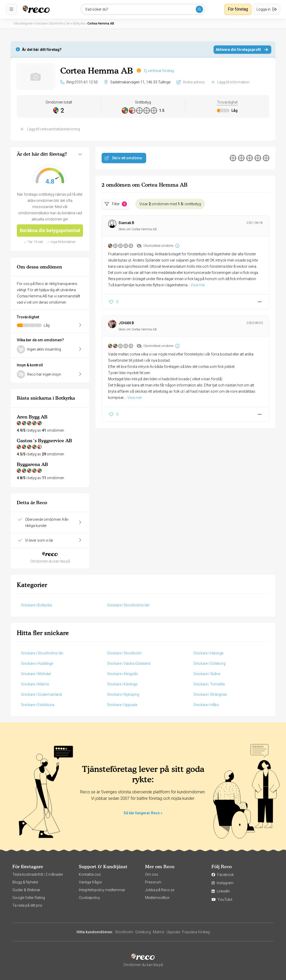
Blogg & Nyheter (25, 882)
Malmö (159, 932)
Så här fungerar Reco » (143, 813)
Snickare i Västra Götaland (129, 663)
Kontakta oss (90, 874)
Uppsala (173, 932)
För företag (238, 9)
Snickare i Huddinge (37, 663)
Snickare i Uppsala (122, 705)
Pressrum (153, 882)
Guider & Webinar (26, 890)
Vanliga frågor (91, 882)
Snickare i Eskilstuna (38, 705)
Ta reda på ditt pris (27, 905)
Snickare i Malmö (35, 684)
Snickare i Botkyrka (36, 605)
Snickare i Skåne (207, 674)
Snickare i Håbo (206, 705)
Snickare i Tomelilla (209, 684)
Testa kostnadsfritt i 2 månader (38, 874)
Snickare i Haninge (208, 653)
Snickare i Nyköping (123, 694)
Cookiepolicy (89, 898)
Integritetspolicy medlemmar (102, 890)
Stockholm (124, 932)
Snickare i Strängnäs (210, 694)
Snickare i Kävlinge (122, 684)
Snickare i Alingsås (122, 674)
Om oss (152, 874)
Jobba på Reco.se (160, 890)
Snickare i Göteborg (209, 663)
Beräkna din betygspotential (50, 230)
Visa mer (198, 285)
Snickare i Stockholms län (128, 605)
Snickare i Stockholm (124, 653)
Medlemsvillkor (157, 898)
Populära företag (196, 932)
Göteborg (143, 932)
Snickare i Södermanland (41, 694)
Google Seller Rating (29, 898)
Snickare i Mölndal (36, 674)
